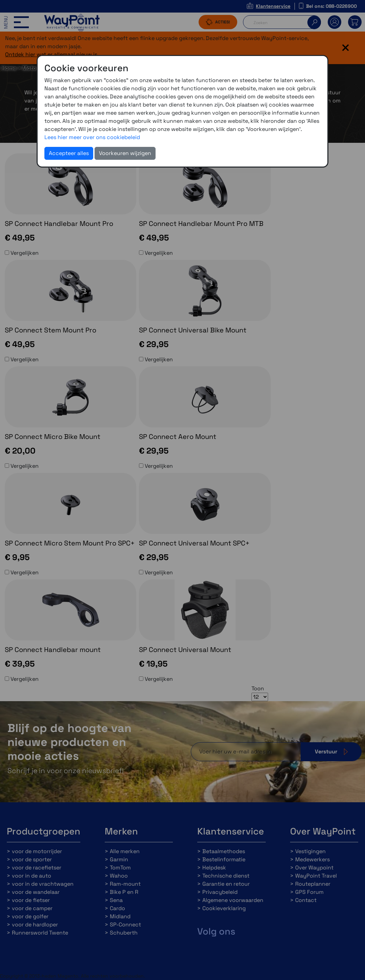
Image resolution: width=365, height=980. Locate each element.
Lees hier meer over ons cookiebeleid (92, 137)
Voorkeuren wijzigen (125, 153)
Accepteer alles (69, 153)
